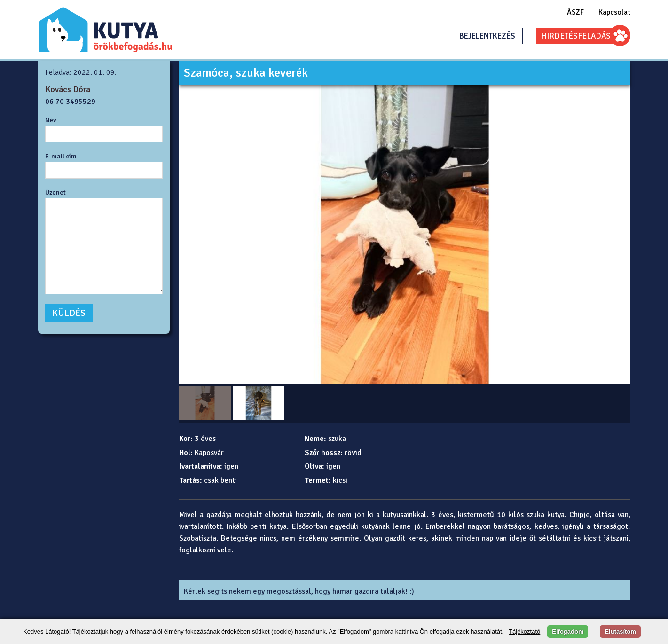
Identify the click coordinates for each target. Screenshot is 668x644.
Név (51, 120)
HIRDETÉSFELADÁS (576, 36)
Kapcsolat (614, 12)
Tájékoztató (524, 632)
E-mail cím (61, 156)
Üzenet (55, 192)
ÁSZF (575, 12)
